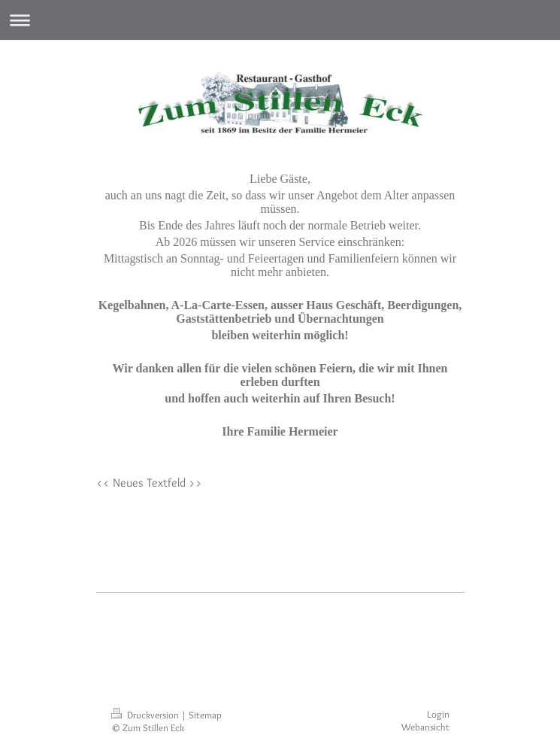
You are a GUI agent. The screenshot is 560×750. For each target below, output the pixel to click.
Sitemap (205, 715)
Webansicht (425, 727)
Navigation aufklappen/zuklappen (280, 20)
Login (438, 714)
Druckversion (146, 715)
